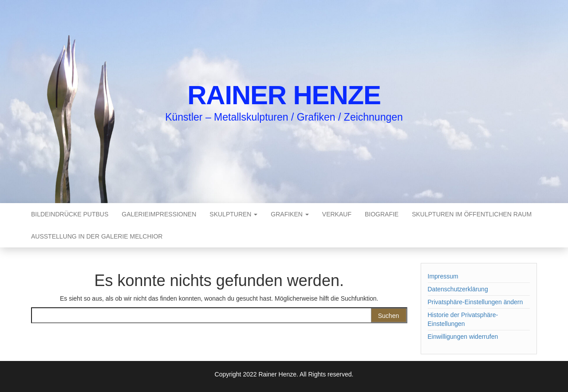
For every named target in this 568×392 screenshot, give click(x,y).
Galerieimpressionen (159, 214)
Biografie (382, 214)
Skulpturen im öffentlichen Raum (472, 214)
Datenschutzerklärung (458, 289)
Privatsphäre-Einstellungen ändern (475, 302)
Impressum (443, 276)
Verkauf (337, 214)
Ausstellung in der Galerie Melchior (97, 236)
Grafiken (290, 214)
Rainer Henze (284, 95)
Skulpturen (233, 214)
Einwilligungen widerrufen (463, 337)
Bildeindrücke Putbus (70, 214)
